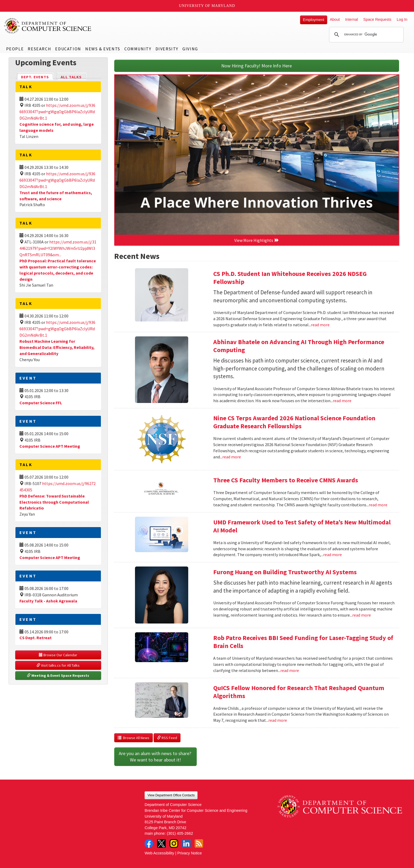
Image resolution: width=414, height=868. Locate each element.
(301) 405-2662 (180, 833)
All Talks (71, 77)
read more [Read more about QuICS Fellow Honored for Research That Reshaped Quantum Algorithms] (278, 720)
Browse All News (134, 738)
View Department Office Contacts (171, 795)
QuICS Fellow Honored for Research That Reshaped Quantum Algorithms (299, 692)
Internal (351, 19)
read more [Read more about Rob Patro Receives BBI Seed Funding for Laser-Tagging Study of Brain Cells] (290, 670)
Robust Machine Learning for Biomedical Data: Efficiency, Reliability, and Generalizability (57, 347)
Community (138, 49)
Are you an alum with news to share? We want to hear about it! (155, 757)
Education (68, 49)
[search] (366, 35)
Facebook (149, 843)
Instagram (174, 843)
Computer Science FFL (41, 403)
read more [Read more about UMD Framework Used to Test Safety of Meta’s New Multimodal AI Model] (333, 555)
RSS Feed (167, 738)
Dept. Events (37, 77)
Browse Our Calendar (58, 655)
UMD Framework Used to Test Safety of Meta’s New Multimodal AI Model (302, 526)
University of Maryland (207, 6)
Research (39, 49)
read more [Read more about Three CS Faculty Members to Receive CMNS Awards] (378, 505)
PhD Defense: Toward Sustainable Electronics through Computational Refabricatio (54, 502)
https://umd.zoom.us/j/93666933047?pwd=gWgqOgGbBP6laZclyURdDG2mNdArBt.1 (57, 112)
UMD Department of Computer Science (48, 26)
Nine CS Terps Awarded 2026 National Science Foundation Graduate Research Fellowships (294, 422)
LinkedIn (186, 843)
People (15, 49)
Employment (314, 20)
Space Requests (377, 19)
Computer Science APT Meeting (50, 446)
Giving (190, 49)
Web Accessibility (159, 853)
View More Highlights (257, 240)
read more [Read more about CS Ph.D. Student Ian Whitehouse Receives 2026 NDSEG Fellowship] (320, 325)
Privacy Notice (190, 853)
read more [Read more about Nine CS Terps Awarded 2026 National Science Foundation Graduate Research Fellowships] (232, 457)
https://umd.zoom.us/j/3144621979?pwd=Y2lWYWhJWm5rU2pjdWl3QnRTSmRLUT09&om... (58, 248)
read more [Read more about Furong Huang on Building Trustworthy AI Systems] (362, 615)
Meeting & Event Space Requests (58, 675)
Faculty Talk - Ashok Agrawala (48, 601)
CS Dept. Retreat (36, 638)
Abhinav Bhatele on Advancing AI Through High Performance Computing (299, 346)
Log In (402, 19)
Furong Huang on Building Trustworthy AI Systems (285, 572)
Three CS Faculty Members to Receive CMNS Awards (286, 480)
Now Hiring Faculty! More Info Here (257, 66)
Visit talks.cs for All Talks (58, 665)
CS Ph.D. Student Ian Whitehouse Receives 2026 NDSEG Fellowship (290, 278)
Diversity (167, 49)
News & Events (103, 49)
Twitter (161, 843)
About (335, 19)
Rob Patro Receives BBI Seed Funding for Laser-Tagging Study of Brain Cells (303, 642)
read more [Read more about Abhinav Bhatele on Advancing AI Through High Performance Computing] (342, 401)
